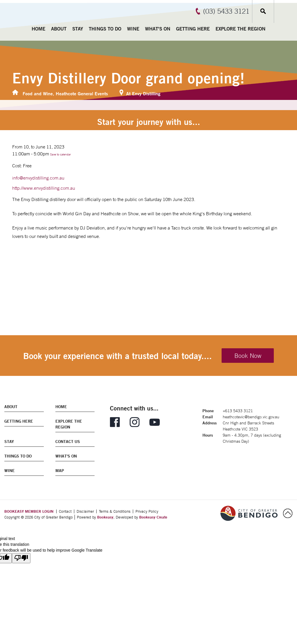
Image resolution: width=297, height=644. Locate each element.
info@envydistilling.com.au (38, 178)
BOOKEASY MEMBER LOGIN (29, 511)
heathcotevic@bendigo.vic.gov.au (251, 417)
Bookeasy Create (153, 517)
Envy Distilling (146, 93)
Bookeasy (105, 517)
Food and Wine (38, 93)
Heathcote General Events (82, 93)
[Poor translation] (21, 558)
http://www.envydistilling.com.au (44, 188)
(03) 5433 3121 (226, 11)
